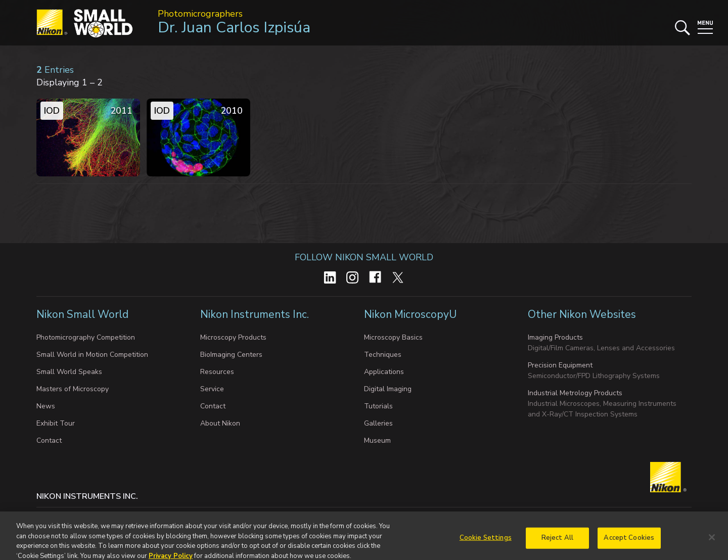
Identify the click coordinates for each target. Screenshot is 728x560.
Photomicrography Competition (86, 337)
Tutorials (378, 406)
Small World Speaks (69, 372)
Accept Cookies (629, 542)
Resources (217, 372)
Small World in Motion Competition (92, 355)
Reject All (557, 542)
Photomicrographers (200, 14)
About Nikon (220, 423)
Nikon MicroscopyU (410, 314)
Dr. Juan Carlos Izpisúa (234, 28)
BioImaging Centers (231, 355)
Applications (384, 372)
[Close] (712, 542)
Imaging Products (555, 337)
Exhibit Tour (56, 423)
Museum (377, 440)
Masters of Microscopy (73, 389)
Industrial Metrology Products (575, 393)
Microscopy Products (233, 337)
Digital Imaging (388, 389)
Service (212, 389)
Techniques (383, 355)
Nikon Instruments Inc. (256, 314)
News (46, 406)
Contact (49, 440)
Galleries (378, 423)
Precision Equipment (560, 365)
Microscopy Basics (393, 337)
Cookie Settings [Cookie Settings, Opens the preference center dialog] (486, 542)
